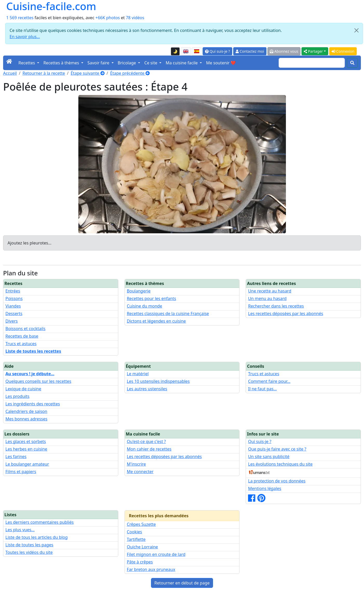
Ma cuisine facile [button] (182, 63)
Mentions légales (265, 488)
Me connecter (140, 472)
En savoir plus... (25, 37)
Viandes (13, 306)
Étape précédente (130, 73)
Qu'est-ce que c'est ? (146, 441)
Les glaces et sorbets (26, 441)
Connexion (343, 51)
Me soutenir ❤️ (221, 63)
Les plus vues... (20, 530)
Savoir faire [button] (99, 63)
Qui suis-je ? (217, 51)
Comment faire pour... (269, 381)
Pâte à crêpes (140, 562)
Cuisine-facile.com (51, 6)
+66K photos (108, 18)
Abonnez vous (284, 51)
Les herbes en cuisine (26, 449)
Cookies (135, 532)
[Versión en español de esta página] (197, 51)
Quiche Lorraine (142, 547)
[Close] (356, 30)
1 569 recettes (20, 18)
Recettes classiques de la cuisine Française (168, 314)
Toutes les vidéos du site (29, 552)
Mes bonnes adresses (26, 419)
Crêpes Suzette (141, 524)
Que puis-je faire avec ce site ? (277, 449)
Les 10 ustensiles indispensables (158, 381)
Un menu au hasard (267, 298)
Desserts (14, 314)
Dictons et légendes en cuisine (156, 321)
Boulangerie (139, 291)
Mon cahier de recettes (149, 449)
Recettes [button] (27, 63)
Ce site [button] (151, 63)
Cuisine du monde (145, 306)
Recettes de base (22, 336)
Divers (12, 321)
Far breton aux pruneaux (151, 569)
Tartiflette (136, 539)
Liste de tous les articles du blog (37, 537)
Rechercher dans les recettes (276, 306)
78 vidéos (135, 18)
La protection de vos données (277, 481)
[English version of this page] (186, 51)
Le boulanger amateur (27, 464)
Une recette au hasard (270, 291)
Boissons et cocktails (25, 329)
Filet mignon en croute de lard (156, 554)
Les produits (17, 396)
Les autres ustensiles (147, 389)
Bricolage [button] (128, 63)
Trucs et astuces (21, 344)
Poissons (14, 298)
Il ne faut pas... (262, 389)
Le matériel (138, 374)
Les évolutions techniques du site (280, 464)
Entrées (13, 291)
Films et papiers (21, 472)
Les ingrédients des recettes (33, 404)
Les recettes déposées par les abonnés (286, 314)
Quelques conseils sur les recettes (38, 381)
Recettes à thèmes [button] (62, 63)
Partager (313, 51)
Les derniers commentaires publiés (40, 522)
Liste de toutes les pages (29, 545)
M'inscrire (136, 464)
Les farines (16, 457)
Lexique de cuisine (23, 389)
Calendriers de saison (26, 411)
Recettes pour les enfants (152, 298)
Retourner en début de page (182, 583)
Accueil (10, 73)
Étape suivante (87, 73)
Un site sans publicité (269, 457)
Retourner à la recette (44, 73)
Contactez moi (250, 51)
